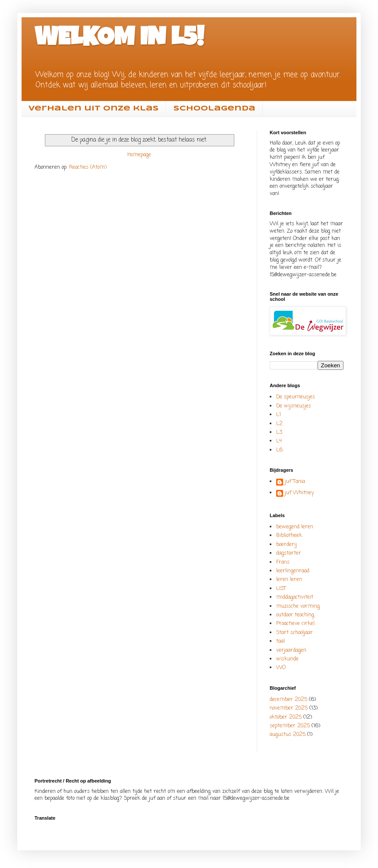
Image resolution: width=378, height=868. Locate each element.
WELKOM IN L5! (119, 40)
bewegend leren (295, 527)
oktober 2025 (286, 717)
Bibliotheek (289, 536)
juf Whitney (299, 493)
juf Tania (295, 482)
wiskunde (287, 659)
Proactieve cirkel (295, 624)
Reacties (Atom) (88, 167)
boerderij (287, 545)
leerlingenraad (293, 571)
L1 (279, 415)
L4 (279, 441)
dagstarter (289, 553)
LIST (281, 589)
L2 (279, 424)
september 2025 (290, 726)
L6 (279, 450)
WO (281, 668)
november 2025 (289, 708)
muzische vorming (298, 606)
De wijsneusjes (294, 406)
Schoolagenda (214, 109)
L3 (279, 432)
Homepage (139, 155)
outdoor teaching (295, 615)
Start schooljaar (295, 633)
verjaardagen (291, 650)
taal (280, 641)
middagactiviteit (295, 597)
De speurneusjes (296, 397)
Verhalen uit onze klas (94, 109)
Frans (283, 562)
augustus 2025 (288, 735)
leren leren (289, 580)
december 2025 (288, 700)
